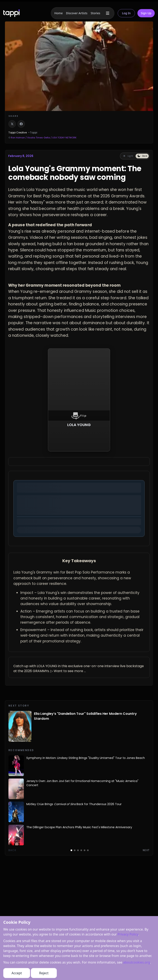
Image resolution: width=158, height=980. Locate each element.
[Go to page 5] (85, 850)
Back (12, 850)
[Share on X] (12, 124)
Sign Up (146, 13)
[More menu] (108, 13)
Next (146, 850)
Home (58, 13)
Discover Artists (77, 13)
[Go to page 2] (75, 850)
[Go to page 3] (78, 850)
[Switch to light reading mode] (128, 156)
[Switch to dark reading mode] (142, 156)
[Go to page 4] (81, 850)
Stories (95, 13)
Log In (126, 13)
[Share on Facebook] (21, 124)
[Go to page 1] (71, 850)
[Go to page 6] (88, 850)
